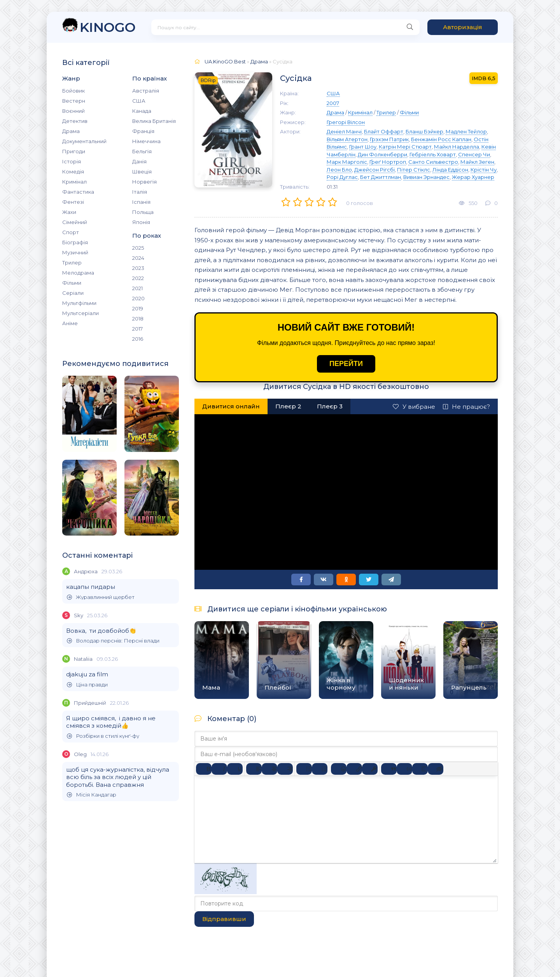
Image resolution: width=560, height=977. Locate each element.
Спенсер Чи (474, 154)
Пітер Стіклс (414, 170)
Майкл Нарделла (457, 147)
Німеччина (146, 141)
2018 (138, 319)
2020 (138, 298)
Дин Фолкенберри (382, 154)
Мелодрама (78, 273)
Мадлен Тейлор (466, 131)
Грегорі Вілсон (346, 122)
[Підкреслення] (235, 769)
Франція (143, 131)
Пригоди (74, 151)
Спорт (71, 232)
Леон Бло (339, 170)
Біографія (75, 242)
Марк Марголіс (347, 162)
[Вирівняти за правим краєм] (285, 769)
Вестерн (74, 101)
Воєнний (73, 111)
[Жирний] (204, 769)
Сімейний (75, 222)
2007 (333, 103)
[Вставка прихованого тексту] (436, 769)
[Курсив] (219, 769)
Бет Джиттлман (381, 177)
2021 (137, 288)
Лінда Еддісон (450, 170)
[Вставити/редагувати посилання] (354, 769)
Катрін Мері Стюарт (405, 147)
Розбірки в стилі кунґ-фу (103, 736)
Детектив (75, 121)
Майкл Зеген (477, 162)
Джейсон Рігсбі (374, 170)
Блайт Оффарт (384, 131)
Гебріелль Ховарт (433, 154)
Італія (140, 192)
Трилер (72, 263)
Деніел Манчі (344, 131)
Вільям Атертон (347, 139)
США (139, 101)
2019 (138, 308)
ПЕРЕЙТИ (346, 364)
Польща (143, 212)
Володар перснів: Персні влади (113, 641)
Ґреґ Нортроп (388, 162)
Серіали (73, 293)
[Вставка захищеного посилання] (370, 769)
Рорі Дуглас (342, 177)
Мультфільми (79, 303)
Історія (72, 161)
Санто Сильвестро (433, 162)
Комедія (73, 172)
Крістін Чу (484, 170)
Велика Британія (154, 121)
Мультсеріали (80, 313)
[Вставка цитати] (389, 769)
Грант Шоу (363, 147)
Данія (139, 161)
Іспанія (141, 202)
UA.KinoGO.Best (225, 61)
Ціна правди (87, 685)
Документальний (84, 141)
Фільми (72, 283)
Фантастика (78, 192)
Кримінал (74, 182)
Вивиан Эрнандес (426, 177)
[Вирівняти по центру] (269, 769)
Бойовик (73, 91)
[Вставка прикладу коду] (404, 769)
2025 (138, 248)
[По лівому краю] (254, 769)
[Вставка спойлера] (420, 769)
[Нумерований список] (320, 769)
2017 (137, 329)
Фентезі (73, 202)
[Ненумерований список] (304, 769)
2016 (138, 339)
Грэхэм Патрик (389, 139)
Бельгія (142, 151)
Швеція (142, 172)
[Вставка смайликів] (339, 769)
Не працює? (466, 407)
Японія (141, 222)
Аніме (70, 323)
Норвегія (144, 182)
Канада (142, 111)
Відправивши (224, 919)
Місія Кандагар (92, 795)
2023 (138, 268)
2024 (138, 258)
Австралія (146, 91)
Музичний (75, 252)
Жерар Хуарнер (473, 177)
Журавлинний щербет (101, 597)
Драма (71, 131)
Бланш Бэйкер (424, 131)
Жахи (69, 212)
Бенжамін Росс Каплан (441, 139)
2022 (138, 278)
